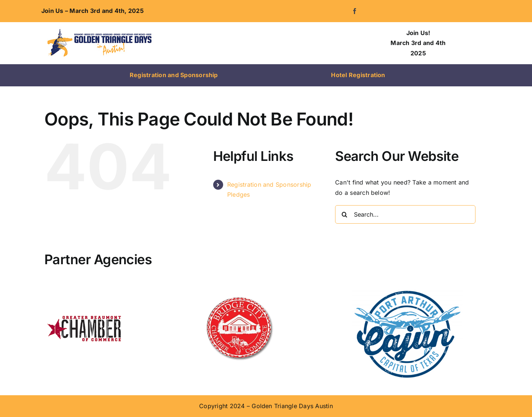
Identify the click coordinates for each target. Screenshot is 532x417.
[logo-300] (100, 30)
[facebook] (355, 11)
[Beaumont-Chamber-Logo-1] (85, 292)
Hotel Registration (358, 75)
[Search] (344, 214)
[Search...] (405, 214)
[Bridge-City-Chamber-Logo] (239, 292)
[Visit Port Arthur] (407, 292)
